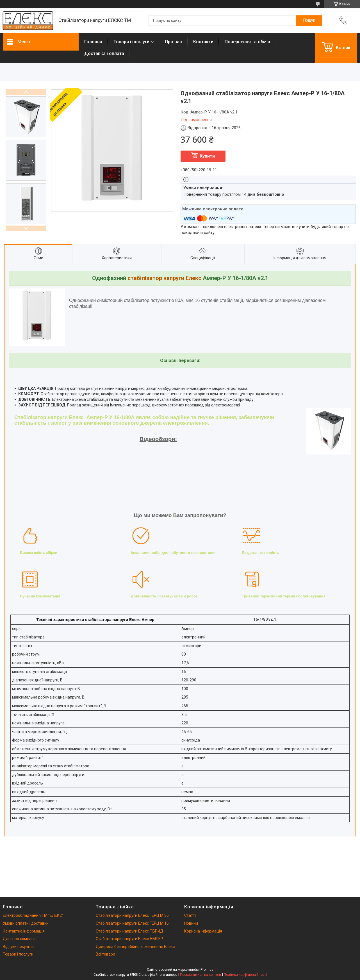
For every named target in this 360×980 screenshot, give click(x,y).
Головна (93, 42)
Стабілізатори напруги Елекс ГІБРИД (130, 931)
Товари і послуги (131, 42)
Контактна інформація (24, 931)
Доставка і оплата (104, 54)
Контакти (203, 42)
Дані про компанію (20, 939)
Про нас (173, 42)
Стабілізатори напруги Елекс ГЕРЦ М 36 (132, 915)
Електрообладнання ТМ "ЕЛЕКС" (33, 915)
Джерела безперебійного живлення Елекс (135, 947)
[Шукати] (309, 21)
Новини (191, 923)
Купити (207, 156)
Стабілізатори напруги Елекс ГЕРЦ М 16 (132, 923)
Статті (190, 915)
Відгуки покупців (18, 947)
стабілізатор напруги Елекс (164, 278)
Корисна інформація (203, 931)
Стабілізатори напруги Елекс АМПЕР (129, 939)
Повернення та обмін (247, 42)
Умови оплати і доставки (26, 923)
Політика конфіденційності (245, 975)
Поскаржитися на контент (201, 975)
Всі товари (105, 954)
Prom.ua (207, 970)
